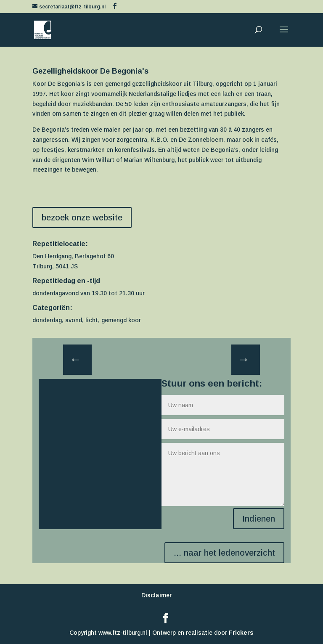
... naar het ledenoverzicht (224, 553)
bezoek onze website (82, 217)
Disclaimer (157, 595)
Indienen (259, 519)
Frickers (241, 633)
